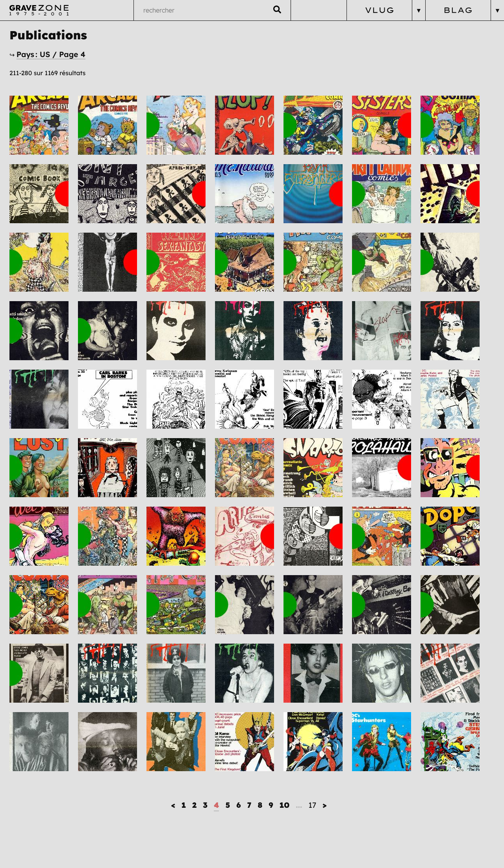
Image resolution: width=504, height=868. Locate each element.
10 (285, 805)
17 (312, 805)
